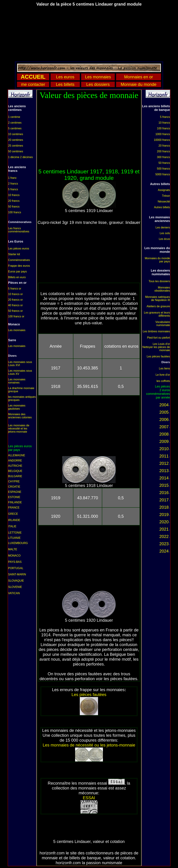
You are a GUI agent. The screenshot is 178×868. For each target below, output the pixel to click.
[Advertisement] (89, 34)
